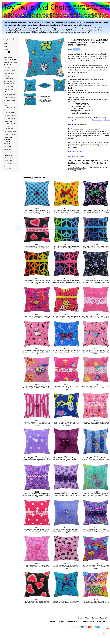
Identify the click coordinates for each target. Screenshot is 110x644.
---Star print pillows (9, 129)
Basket (6, 52)
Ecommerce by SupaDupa (104, 634)
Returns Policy (73, 621)
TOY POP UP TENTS (10, 60)
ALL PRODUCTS (9, 57)
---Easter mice (8, 155)
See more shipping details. (101, 120)
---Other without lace (10, 98)
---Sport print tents (9, 86)
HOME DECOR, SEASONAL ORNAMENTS (8, 142)
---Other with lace (9, 79)
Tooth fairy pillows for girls (77, 168)
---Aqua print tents (9, 76)
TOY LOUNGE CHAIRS (10, 100)
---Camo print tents (9, 92)
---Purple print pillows (10, 116)
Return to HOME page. (76, 152)
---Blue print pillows (9, 118)
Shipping (62, 621)
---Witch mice (7, 168)
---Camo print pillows (10, 134)
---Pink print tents (9, 68)
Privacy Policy (102, 621)
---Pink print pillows (9, 113)
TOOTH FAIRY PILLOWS (95, 168)
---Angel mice (7, 149)
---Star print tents (9, 89)
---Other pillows (8, 121)
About (5, 46)
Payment (53, 621)
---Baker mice (8, 152)
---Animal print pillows (10, 132)
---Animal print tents (9, 95)
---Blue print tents (9, 73)
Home (5, 43)
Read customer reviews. (76, 156)
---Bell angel (7, 147)
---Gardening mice (9, 158)
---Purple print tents (9, 70)
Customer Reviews (88, 621)
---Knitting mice (8, 161)
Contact (6, 49)
